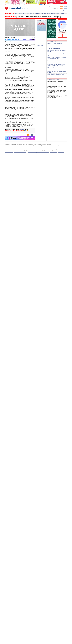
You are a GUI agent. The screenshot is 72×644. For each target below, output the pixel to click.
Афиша (52, 12)
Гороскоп (60, 12)
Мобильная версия (9, 152)
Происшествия (43, 14)
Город (12, 14)
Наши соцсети (61, 152)
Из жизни (58, 14)
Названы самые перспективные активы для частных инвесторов (57, 58)
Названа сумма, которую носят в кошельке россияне (55, 61)
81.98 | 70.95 (62, 10)
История (49, 12)
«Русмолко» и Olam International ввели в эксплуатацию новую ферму (39, 17)
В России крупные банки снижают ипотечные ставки (55, 44)
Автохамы (17, 12)
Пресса (45, 12)
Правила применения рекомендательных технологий (38, 152)
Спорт (54, 14)
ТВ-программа (41, 12)
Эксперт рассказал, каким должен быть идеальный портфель (56, 54)
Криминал (49, 14)
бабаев (10, 135)
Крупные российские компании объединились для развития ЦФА (55, 48)
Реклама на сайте (54, 152)
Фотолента (35, 12)
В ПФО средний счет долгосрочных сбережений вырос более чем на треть (56, 75)
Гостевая (64, 12)
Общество (32, 14)
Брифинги (17, 14)
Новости (7, 12)
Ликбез (31, 12)
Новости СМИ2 (40, 45)
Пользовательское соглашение (20, 152)
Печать (34, 38)
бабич (13, 135)
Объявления (12, 12)
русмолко (7, 135)
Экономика (27, 14)
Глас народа (22, 12)
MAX (25, 130)
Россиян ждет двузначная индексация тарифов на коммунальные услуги (56, 65)
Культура (37, 14)
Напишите (22, 129)
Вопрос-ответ (27, 12)
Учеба (62, 14)
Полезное (56, 12)
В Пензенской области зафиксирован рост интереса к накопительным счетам (57, 68)
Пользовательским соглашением (18, 151)
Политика (22, 14)
